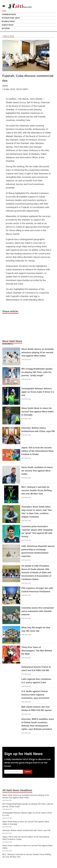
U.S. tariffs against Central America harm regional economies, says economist (35, 695)
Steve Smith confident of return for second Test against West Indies (37, 471)
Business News (8, 21)
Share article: (10, 311)
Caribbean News (9, 14)
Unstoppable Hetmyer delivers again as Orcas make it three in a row (38, 392)
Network (6, 28)
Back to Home (8, 36)
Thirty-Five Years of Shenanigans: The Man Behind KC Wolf (37, 651)
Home (4, 11)
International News (11, 18)
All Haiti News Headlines (17, 790)
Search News (8, 25)
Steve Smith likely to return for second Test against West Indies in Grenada (37, 412)
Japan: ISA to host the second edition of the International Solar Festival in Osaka (37, 451)
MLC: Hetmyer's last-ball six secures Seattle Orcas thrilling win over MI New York (37, 490)
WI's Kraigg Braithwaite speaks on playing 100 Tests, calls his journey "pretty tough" (37, 372)
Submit (28, 772)
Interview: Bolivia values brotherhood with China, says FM (26, 830)
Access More (7, 344)
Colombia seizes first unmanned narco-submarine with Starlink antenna (37, 611)
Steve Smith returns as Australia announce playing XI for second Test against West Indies (37, 352)
